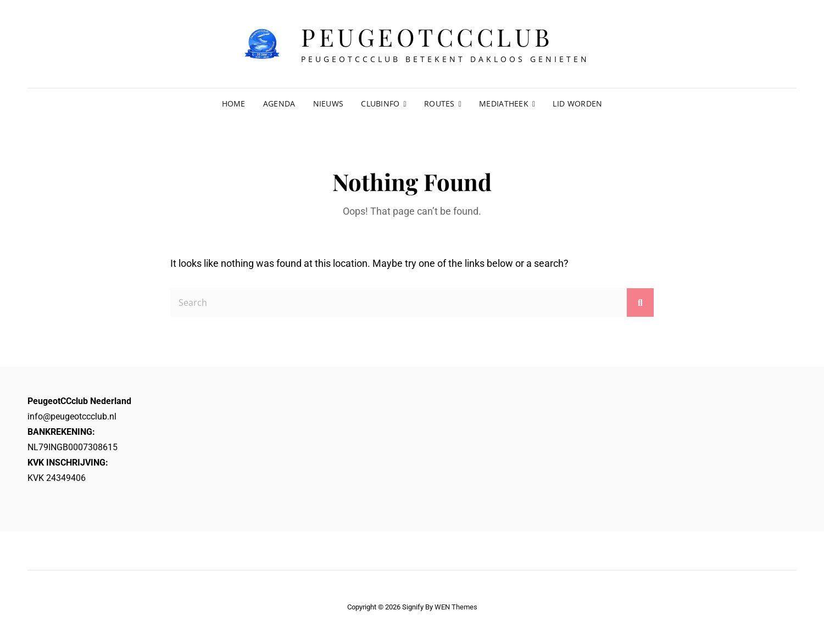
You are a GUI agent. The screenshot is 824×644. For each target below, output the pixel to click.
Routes (439, 103)
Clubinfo (380, 103)
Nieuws (329, 103)
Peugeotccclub (427, 37)
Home (234, 103)
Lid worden (577, 103)
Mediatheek (504, 103)
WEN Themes (456, 607)
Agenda (279, 103)
